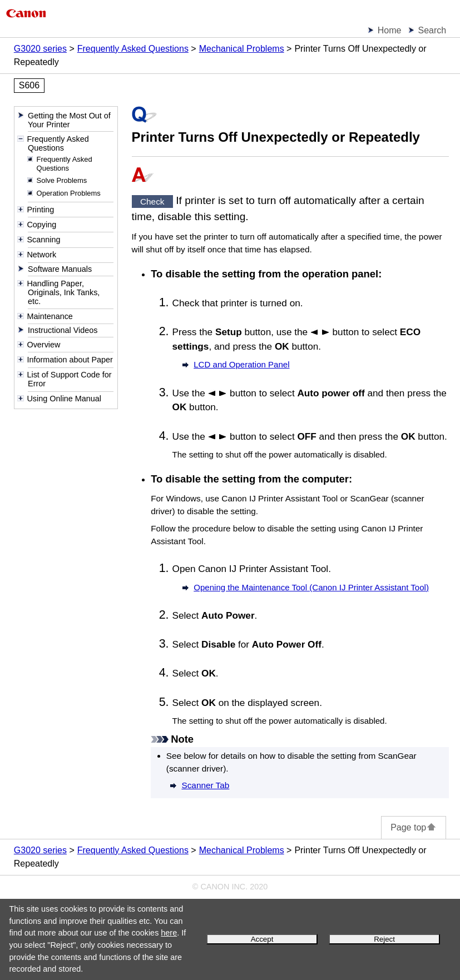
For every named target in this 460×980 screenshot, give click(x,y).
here (169, 933)
